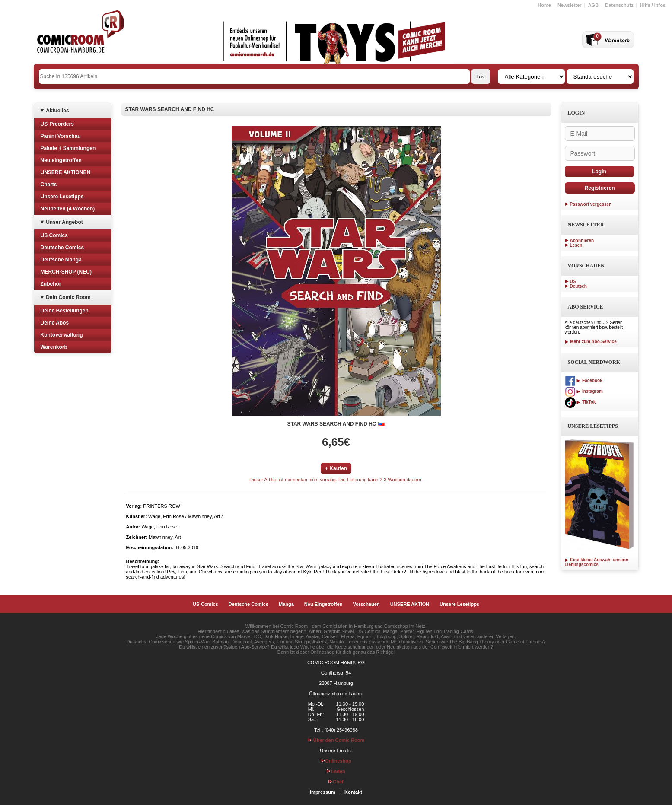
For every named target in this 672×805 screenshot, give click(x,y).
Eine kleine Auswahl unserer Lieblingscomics (597, 562)
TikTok (580, 402)
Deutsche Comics (62, 248)
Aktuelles (57, 111)
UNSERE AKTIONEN (66, 172)
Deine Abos (55, 323)
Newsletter (570, 5)
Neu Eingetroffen (323, 604)
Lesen (576, 245)
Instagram (584, 391)
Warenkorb (54, 347)
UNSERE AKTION (410, 604)
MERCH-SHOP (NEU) (66, 272)
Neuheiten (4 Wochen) (68, 209)
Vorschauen (366, 604)
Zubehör (51, 284)
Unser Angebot (64, 222)
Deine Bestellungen (65, 311)
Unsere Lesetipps (62, 197)
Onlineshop (336, 761)
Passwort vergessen (591, 204)
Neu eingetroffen (61, 160)
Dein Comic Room (68, 297)
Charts (49, 185)
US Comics (54, 235)
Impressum (323, 792)
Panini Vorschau (61, 136)
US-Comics (205, 604)
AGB (593, 5)
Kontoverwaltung (62, 335)
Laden (336, 771)
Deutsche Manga (61, 260)
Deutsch (578, 286)
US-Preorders (57, 124)
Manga (286, 604)
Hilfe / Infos (653, 5)
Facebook (584, 380)
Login (599, 172)
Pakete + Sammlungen (68, 148)
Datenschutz (619, 5)
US (573, 282)
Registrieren (599, 188)
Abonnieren (582, 240)
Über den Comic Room (336, 740)
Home (544, 5)
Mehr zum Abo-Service (591, 342)
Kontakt (353, 792)
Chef (336, 782)
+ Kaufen (336, 468)
